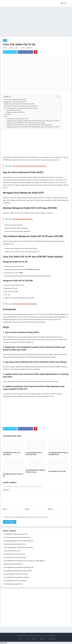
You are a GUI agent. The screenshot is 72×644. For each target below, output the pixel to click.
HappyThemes (52, 636)
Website (50, 509)
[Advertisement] (36, 20)
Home (21, 639)
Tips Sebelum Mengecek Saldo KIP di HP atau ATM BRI (21, 106)
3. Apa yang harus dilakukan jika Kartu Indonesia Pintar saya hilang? (25, 123)
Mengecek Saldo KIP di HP (14, 110)
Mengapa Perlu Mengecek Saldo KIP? (15, 102)
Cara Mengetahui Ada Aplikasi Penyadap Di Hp (19, 567)
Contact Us (35, 639)
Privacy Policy (51, 639)
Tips (5, 40)
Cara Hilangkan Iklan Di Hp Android (15, 581)
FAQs (6, 117)
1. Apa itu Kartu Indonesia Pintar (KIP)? (17, 119)
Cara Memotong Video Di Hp (13, 584)
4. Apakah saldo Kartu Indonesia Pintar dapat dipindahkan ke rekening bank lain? (29, 125)
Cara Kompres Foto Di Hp (57, 471)
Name (5, 509)
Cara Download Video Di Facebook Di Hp (17, 537)
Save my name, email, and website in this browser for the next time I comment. (27, 517)
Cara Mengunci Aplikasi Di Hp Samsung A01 (18, 571)
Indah (5, 48)
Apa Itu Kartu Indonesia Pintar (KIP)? (15, 99)
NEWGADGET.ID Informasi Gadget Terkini (31, 636)
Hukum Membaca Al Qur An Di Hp (15, 554)
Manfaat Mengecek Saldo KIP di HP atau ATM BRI (19, 104)
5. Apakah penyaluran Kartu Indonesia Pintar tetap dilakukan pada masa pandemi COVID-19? (33, 127)
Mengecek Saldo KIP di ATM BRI (15, 112)
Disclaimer (42, 639)
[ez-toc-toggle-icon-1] (58, 97)
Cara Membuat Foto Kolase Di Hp (14, 544)
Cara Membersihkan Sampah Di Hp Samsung (18, 547)
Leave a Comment (26, 48)
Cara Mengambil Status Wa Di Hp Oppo (16, 577)
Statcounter (4, 643)
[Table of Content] (58, 97)
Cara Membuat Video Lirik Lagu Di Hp (16, 534)
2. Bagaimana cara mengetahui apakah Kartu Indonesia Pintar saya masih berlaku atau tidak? (33, 121)
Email (28, 509)
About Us (27, 639)
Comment (6, 490)
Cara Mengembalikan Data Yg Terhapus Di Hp (18, 541)
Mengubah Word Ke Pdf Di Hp (13, 564)
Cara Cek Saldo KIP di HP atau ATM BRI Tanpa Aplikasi (21, 108)
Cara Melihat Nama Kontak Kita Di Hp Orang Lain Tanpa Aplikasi (24, 561)
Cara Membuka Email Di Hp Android (15, 557)
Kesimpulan (7, 114)
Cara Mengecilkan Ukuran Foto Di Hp (16, 574)
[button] (64, 3)
